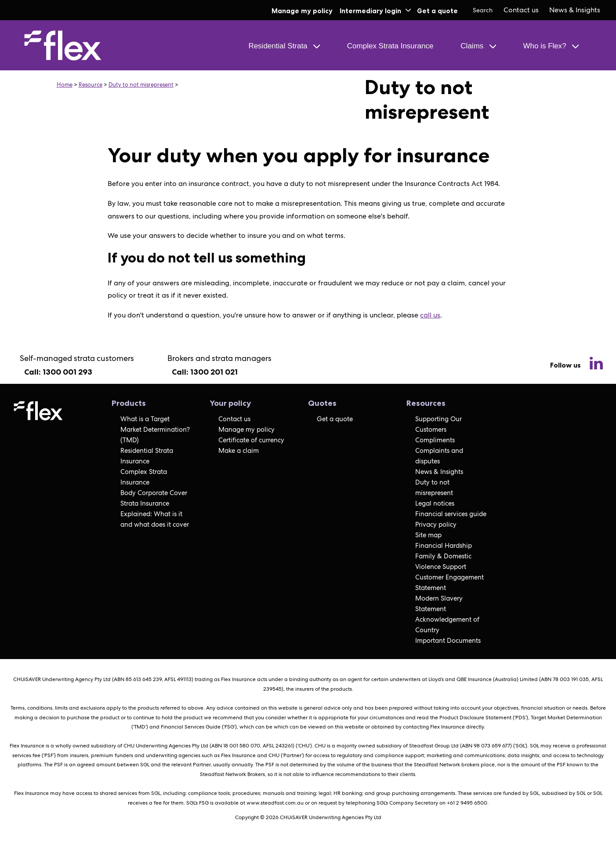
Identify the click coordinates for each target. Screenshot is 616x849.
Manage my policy (302, 11)
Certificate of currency (251, 440)
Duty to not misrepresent (141, 85)
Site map (428, 535)
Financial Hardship (444, 546)
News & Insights (575, 10)
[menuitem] (521, 10)
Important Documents (448, 641)
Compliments (435, 440)
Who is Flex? (551, 46)
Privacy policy (436, 525)
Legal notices (435, 503)
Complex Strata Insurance (390, 46)
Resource (91, 85)
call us (430, 315)
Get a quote (437, 11)
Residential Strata (284, 46)
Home (65, 85)
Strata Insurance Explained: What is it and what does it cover (155, 514)
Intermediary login (375, 11)
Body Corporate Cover (154, 493)
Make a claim (239, 451)
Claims (478, 46)
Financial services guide (451, 514)
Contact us (521, 10)
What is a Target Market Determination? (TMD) (155, 430)
